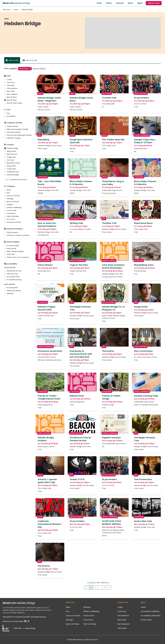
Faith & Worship (13, 216)
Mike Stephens (19, 613)
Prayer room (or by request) (18, 257)
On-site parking (13, 246)
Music (9, 190)
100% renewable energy (36, 617)
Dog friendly (11, 248)
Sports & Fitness (13, 202)
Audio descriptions (14, 291)
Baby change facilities (15, 251)
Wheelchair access (14, 271)
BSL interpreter (12, 288)
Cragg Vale (11, 157)
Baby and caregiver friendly (17, 129)
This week (10, 85)
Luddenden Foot (13, 172)
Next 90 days (12, 100)
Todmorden (11, 169)
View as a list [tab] (12, 60)
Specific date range (14, 103)
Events (109, 3)
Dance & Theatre (13, 196)
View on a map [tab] (30, 60)
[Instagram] (28, 621)
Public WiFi (11, 254)
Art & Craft (11, 219)
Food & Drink (12, 210)
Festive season (12, 232)
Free (8, 113)
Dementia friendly (14, 132)
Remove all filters (39, 69)
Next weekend (12, 94)
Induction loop (12, 274)
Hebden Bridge (25, 69)
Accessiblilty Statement (151, 616)
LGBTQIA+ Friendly (14, 138)
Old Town (10, 160)
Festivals (120, 3)
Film (8, 193)
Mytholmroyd (12, 154)
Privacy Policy (146, 620)
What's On (19, 603)
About (130, 3)
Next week (11, 91)
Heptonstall (11, 151)
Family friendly (12, 126)
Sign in (140, 3)
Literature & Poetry (14, 222)
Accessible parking (14, 280)
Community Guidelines (150, 611)
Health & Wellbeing (14, 207)
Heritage (10, 199)
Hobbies (10, 205)
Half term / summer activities (18, 235)
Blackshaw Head (13, 163)
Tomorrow (11, 82)
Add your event (154, 3)
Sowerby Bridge (13, 175)
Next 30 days (12, 97)
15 (105, 587)
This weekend (12, 88)
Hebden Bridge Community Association (19, 610)
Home (99, 3)
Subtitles (10, 293)
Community (11, 213)
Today (9, 79)
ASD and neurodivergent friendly (19, 135)
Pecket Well (11, 166)
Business (87, 607)
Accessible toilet (13, 277)
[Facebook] (25, 621)
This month (122, 628)
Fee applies (11, 116)
